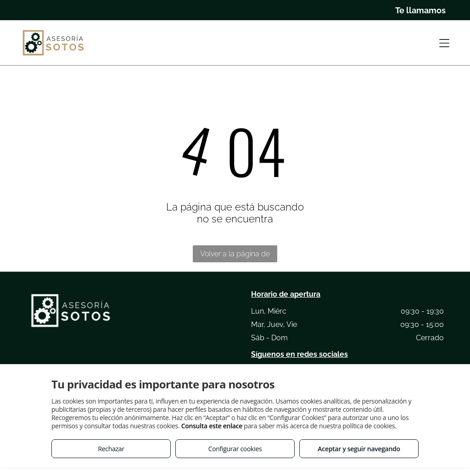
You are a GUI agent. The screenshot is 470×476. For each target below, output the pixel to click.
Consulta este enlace (212, 426)
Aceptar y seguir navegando (359, 449)
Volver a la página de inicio (235, 256)
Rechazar (111, 449)
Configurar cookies (235, 449)
